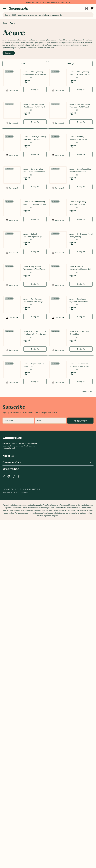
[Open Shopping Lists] (87, 8)
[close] (12, 53)
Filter (70, 64)
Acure (12, 23)
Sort (25, 64)
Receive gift (80, 768)
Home (5, 23)
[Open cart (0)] (92, 8)
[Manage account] (4, 9)
